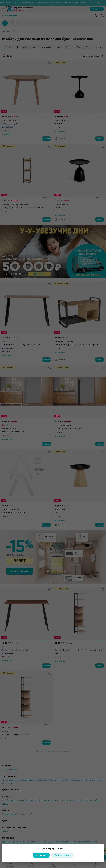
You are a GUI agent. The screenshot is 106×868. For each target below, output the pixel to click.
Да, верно (41, 855)
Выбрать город (62, 855)
